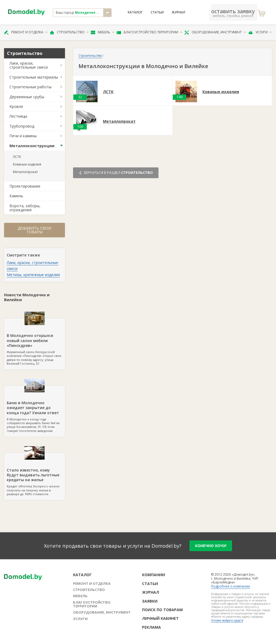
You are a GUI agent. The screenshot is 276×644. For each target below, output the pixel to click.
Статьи (157, 12)
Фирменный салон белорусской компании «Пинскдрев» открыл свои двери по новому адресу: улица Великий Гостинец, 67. (34, 342)
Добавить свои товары (34, 230)
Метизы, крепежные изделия (33, 275)
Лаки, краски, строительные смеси (29, 65)
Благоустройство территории (150, 32)
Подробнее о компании (230, 586)
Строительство (69, 32)
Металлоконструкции (32, 146)
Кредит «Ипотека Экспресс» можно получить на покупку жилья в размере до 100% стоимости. (34, 474)
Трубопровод (22, 126)
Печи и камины (23, 136)
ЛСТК (17, 157)
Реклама (151, 627)
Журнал (178, 12)
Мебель (103, 32)
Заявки (150, 601)
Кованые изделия (27, 164)
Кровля (16, 106)
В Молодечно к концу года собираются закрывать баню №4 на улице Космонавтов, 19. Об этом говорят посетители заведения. (34, 409)
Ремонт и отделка (26, 32)
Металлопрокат (25, 172)
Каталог (135, 12)
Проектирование (25, 186)
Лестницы (18, 116)
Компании (153, 575)
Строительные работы (30, 87)
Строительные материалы (34, 77)
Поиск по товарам (162, 610)
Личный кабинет (160, 618)
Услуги (260, 32)
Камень (16, 196)
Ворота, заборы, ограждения (25, 208)
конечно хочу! (211, 546)
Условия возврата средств (227, 620)
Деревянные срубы (27, 97)
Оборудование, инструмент (215, 32)
